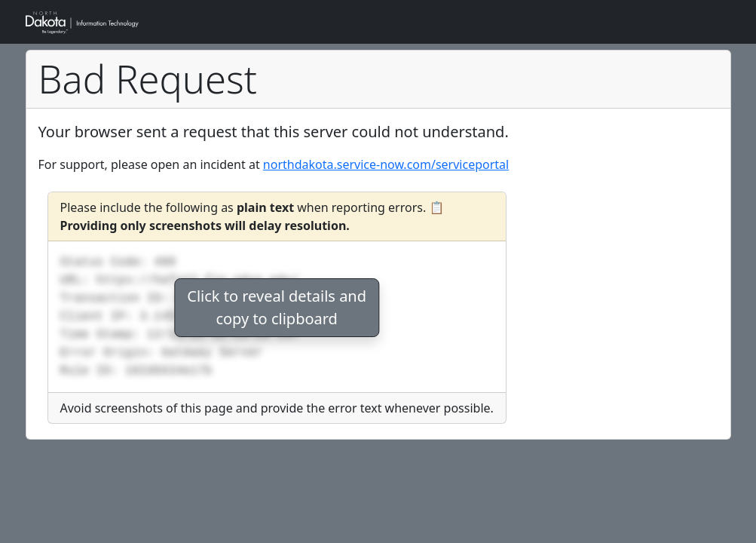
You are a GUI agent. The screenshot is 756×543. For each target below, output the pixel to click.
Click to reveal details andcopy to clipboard (277, 307)
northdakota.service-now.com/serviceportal (386, 164)
